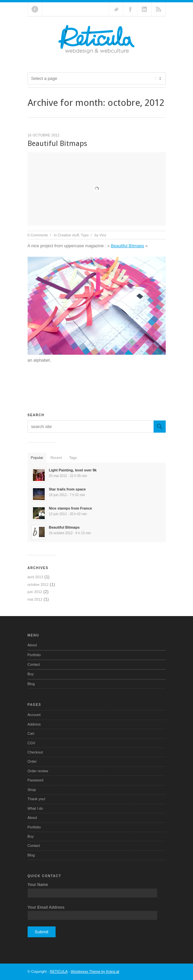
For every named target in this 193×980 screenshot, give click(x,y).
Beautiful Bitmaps (57, 143)
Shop (32, 790)
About (32, 645)
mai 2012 (35, 599)
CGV (32, 743)
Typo (85, 235)
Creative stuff (68, 235)
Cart (31, 733)
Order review (38, 771)
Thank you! (36, 799)
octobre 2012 (38, 585)
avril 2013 (36, 577)
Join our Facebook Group (130, 9)
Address (34, 724)
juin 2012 (35, 592)
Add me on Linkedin (144, 9)
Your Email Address (46, 907)
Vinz (103, 235)
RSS (158, 9)
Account (34, 715)
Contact (34, 664)
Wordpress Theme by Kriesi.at (95, 971)
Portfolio (34, 655)
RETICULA (59, 971)
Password (36, 780)
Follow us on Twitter (116, 9)
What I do (35, 808)
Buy (31, 674)
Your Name (38, 885)
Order (32, 761)
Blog (31, 684)
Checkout (35, 752)
